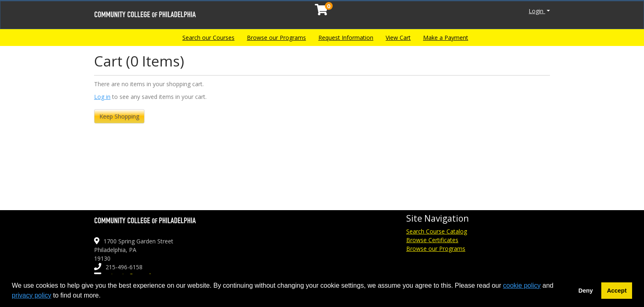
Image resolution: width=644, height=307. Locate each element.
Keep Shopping (119, 116)
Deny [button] (585, 291)
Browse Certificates (432, 240)
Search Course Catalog (437, 231)
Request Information (346, 38)
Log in (102, 97)
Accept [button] (617, 291)
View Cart (398, 38)
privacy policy (32, 295)
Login (537, 11)
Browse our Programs (276, 38)
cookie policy (522, 285)
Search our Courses (208, 38)
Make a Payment (446, 38)
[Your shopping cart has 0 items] (322, 12)
